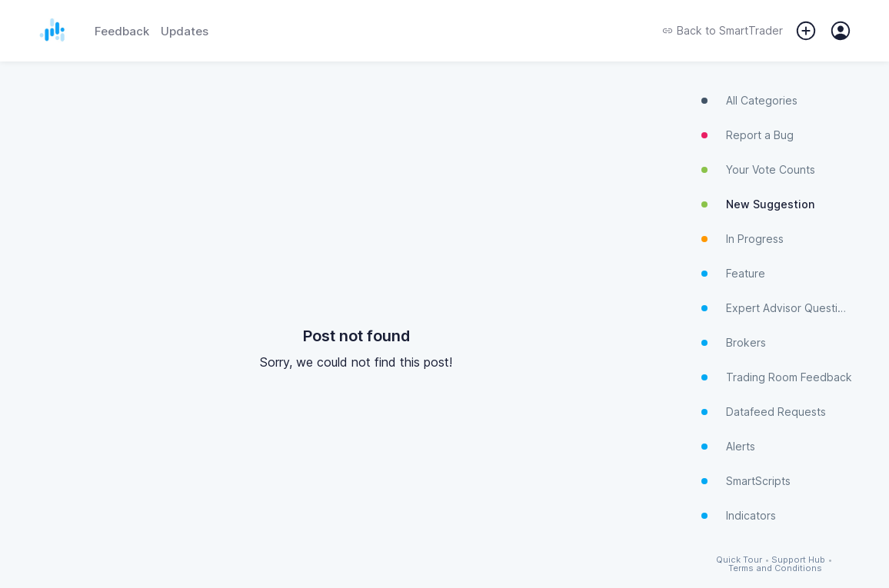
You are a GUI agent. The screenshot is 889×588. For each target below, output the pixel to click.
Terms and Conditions (775, 568)
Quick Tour (739, 560)
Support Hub (798, 560)
